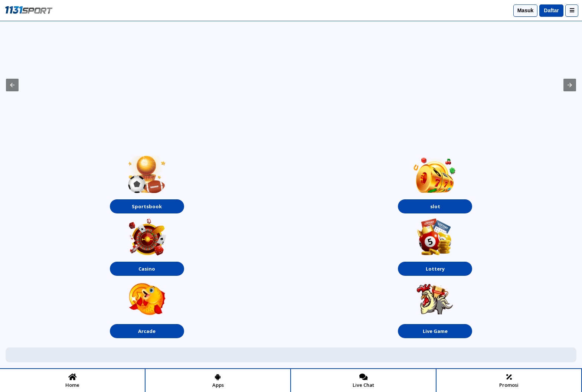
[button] (12, 85)
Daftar (551, 10)
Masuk (526, 10)
